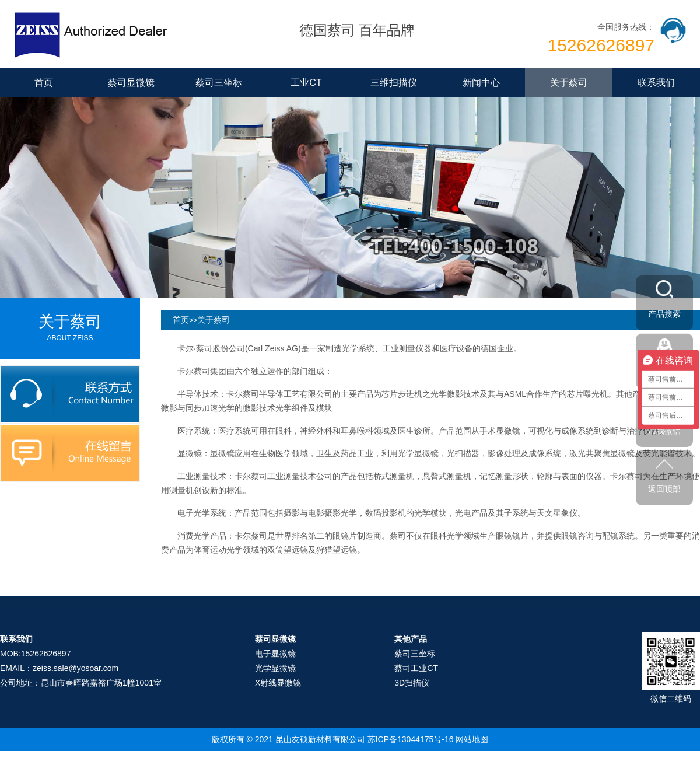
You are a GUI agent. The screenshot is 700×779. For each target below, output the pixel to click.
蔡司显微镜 (131, 83)
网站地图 (472, 739)
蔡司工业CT (416, 668)
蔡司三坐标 (219, 83)
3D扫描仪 (412, 683)
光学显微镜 (275, 668)
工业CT (306, 83)
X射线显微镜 (278, 683)
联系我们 (656, 83)
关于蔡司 (569, 83)
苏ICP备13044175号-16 (411, 739)
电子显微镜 (275, 654)
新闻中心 (481, 83)
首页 (44, 83)
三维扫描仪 (394, 83)
